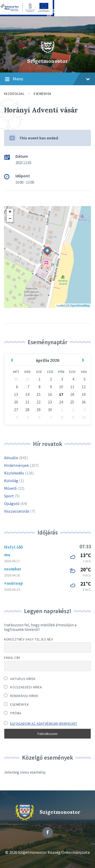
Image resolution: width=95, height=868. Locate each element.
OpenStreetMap (80, 306)
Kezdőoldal (14, 94)
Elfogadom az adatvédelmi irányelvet (44, 724)
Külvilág (11, 481)
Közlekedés (14, 473)
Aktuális (11, 458)
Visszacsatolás (17, 511)
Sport (9, 496)
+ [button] (10, 212)
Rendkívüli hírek (21, 696)
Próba (13, 713)
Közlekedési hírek (23, 687)
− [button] (10, 219)
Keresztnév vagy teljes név (29, 639)
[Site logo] (48, 52)
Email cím (12, 658)
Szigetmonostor (48, 61)
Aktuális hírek (20, 679)
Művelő (10, 488)
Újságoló (12, 503)
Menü (48, 79)
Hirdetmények (16, 465)
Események (43, 94)
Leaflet (61, 306)
